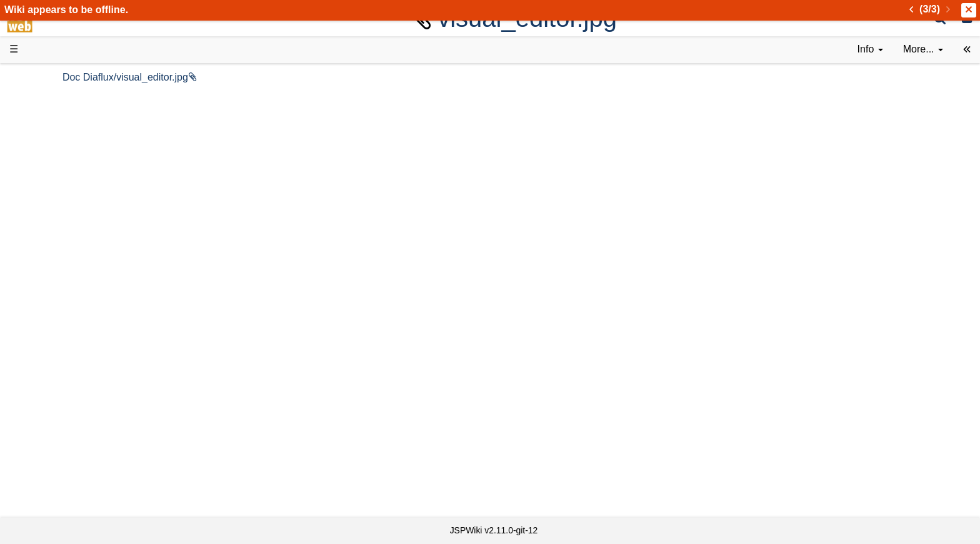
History (50, 141)
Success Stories (70, 126)
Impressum (102, 481)
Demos (50, 226)
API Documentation (77, 311)
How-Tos (54, 283)
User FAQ (56, 212)
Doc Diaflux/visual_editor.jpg (258, 77)
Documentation (68, 198)
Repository (58, 339)
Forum (49, 382)
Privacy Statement (75, 496)
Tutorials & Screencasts (87, 183)
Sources (53, 326)
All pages (55, 439)
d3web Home (40, 77)
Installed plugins (70, 467)
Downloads (59, 113)
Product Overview (74, 98)
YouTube (54, 396)
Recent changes (71, 453)
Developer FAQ (68, 297)
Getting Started (68, 268)
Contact (52, 481)
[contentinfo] (870, 50)
